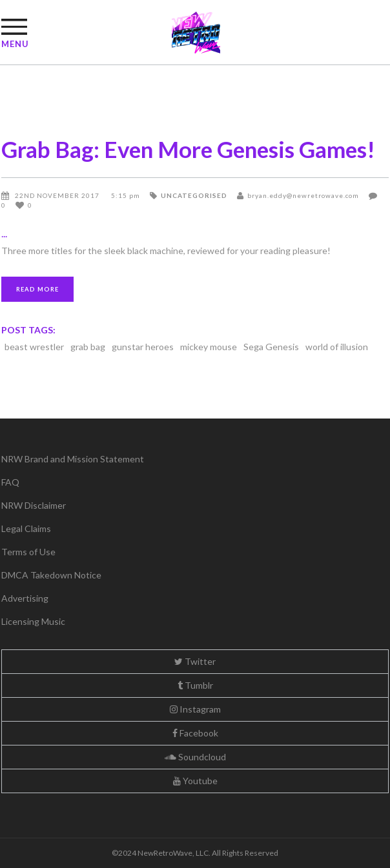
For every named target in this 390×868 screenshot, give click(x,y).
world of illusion (337, 347)
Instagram (195, 709)
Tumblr (195, 685)
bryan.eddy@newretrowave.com (303, 195)
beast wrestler (34, 347)
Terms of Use (28, 552)
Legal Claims (26, 528)
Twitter (195, 661)
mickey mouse (209, 347)
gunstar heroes (143, 347)
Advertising (25, 598)
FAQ (10, 482)
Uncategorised (194, 195)
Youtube (195, 781)
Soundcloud (195, 757)
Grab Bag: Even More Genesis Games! (188, 149)
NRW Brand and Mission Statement (73, 459)
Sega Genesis (271, 347)
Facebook (195, 733)
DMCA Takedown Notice (51, 575)
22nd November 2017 (58, 195)
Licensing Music (33, 621)
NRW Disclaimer (34, 505)
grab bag (88, 347)
